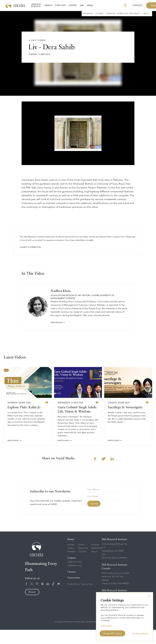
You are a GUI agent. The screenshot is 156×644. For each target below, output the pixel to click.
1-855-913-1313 (74, 576)
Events (73, 5)
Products (111, 13)
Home (71, 554)
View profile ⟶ (58, 337)
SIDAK (90, 5)
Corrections (74, 592)
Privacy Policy (73, 598)
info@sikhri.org (74, 580)
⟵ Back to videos (37, 40)
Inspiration (88, 13)
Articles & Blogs (36, 5)
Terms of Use (87, 598)
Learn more (106, 626)
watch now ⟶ (14, 455)
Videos (48, 5)
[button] (149, 596)
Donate (32, 606)
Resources (134, 13)
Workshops (123, 13)
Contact (137, 5)
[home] (15, 6)
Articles (71, 559)
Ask (82, 5)
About (146, 13)
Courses (99, 13)
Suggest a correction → (31, 247)
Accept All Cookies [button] (112, 634)
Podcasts (60, 5)
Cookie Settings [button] (140, 633)
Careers (71, 586)
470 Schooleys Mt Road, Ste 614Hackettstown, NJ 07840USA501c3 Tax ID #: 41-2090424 (114, 565)
